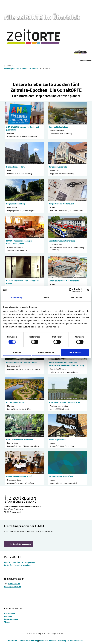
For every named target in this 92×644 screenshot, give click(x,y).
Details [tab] (46, 298)
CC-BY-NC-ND (40, 163)
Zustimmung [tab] (16, 298)
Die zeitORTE (34, 69)
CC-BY (42, 237)
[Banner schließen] (88, 290)
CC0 (43, 123)
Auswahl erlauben (46, 352)
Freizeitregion (9, 69)
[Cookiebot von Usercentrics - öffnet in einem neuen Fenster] (71, 290)
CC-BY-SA (84, 277)
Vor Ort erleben (22, 69)
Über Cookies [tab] (76, 298)
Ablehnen (17, 352)
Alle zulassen (75, 352)
